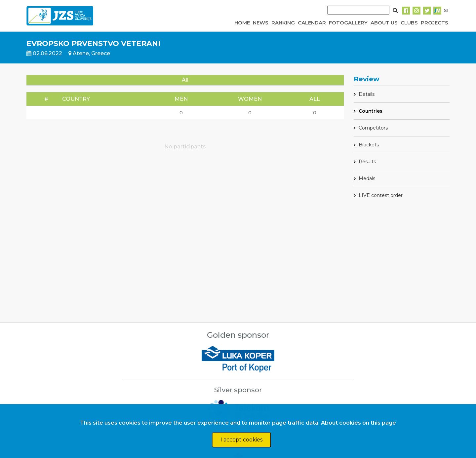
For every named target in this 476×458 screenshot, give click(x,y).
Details (367, 94)
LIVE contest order (381, 195)
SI (446, 10)
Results (367, 162)
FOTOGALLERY (348, 23)
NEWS (261, 23)
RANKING (283, 23)
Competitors (373, 128)
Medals (367, 178)
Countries (371, 111)
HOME (242, 23)
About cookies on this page (358, 423)
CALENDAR (312, 23)
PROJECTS (435, 23)
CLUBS (409, 23)
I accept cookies (241, 440)
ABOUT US (384, 23)
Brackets (369, 145)
